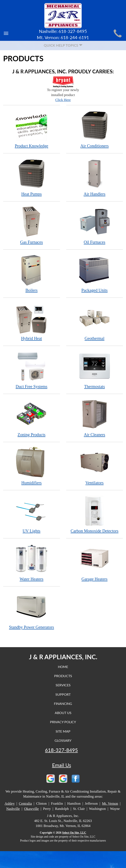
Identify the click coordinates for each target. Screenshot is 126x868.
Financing (63, 704)
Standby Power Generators (32, 610)
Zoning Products (32, 418)
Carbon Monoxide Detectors (95, 514)
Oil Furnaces (95, 225)
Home (63, 667)
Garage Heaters (95, 562)
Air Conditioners (95, 129)
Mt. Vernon (110, 804)
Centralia (25, 804)
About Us (63, 713)
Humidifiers (32, 466)
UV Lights (32, 514)
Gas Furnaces (32, 225)
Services (63, 685)
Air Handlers (95, 177)
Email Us (62, 765)
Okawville (32, 809)
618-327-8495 (61, 750)
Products (63, 676)
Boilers (32, 273)
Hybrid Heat (32, 321)
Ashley (10, 804)
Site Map (63, 731)
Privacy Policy (63, 722)
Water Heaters (32, 562)
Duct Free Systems (32, 370)
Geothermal (95, 321)
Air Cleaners (95, 418)
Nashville (13, 809)
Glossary (63, 740)
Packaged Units (95, 273)
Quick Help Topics (63, 45)
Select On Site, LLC (74, 833)
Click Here (63, 100)
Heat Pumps (32, 177)
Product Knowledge (32, 129)
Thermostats (95, 370)
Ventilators (95, 466)
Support (63, 694)
